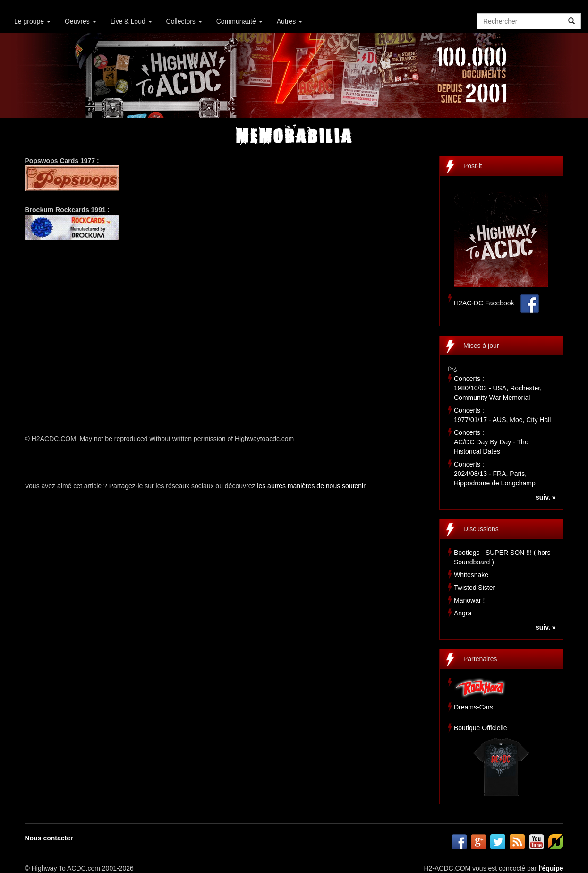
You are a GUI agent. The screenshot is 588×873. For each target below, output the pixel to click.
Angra (463, 613)
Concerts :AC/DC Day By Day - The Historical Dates (491, 442)
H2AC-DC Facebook (484, 303)
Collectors (184, 21)
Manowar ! (469, 600)
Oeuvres (81, 21)
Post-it (473, 166)
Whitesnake (471, 575)
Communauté (239, 21)
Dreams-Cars (473, 707)
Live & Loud (131, 21)
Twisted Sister (474, 588)
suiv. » (546, 497)
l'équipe (551, 868)
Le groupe (32, 21)
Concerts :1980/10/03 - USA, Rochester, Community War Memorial (498, 388)
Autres (290, 21)
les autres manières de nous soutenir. (312, 486)
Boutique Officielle (481, 728)
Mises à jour (481, 346)
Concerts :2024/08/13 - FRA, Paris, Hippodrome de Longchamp (495, 474)
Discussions (481, 529)
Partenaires (480, 659)
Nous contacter (49, 838)
